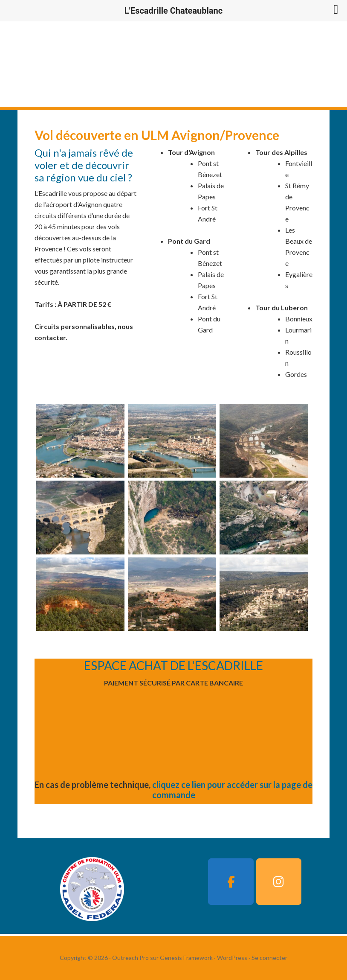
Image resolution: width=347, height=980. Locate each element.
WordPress (232, 958)
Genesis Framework (186, 958)
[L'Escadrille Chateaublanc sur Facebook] (231, 882)
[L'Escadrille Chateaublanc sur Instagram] (279, 882)
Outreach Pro (130, 958)
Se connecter (269, 958)
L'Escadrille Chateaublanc (121, 64)
